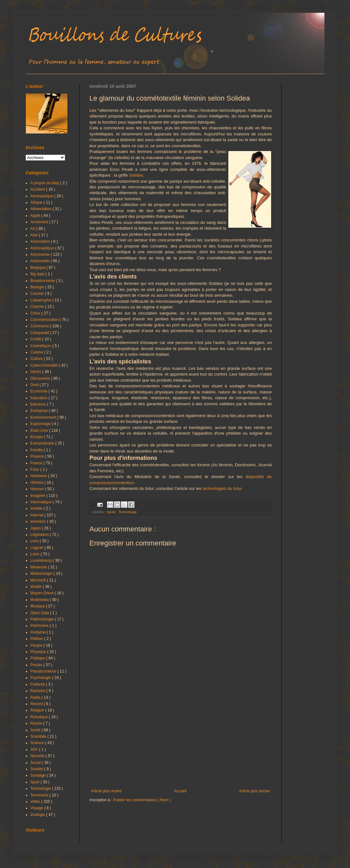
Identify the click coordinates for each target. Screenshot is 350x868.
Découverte (41, 378)
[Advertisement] (181, 736)
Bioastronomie (43, 281)
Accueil (180, 791)
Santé (112, 512)
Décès (36, 372)
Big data (38, 274)
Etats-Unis (40, 430)
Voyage (37, 808)
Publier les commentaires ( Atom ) (142, 800)
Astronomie (41, 255)
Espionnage (41, 424)
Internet (37, 515)
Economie (39, 391)
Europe (37, 437)
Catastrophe (41, 300)
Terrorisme (40, 795)
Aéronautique (42, 196)
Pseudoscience (44, 671)
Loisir (35, 554)
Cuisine (37, 352)
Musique (38, 606)
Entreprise (40, 411)
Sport (35, 782)
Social (36, 763)
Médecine (39, 567)
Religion (38, 710)
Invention (39, 522)
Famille (37, 450)
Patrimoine (40, 626)
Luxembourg (42, 560)
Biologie (38, 287)
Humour (38, 489)
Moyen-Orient (42, 593)
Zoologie (38, 815)
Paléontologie (42, 619)
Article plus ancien (255, 791)
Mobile (37, 587)
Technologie (128, 512)
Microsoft (39, 580)
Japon (36, 528)
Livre (35, 541)
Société (37, 769)
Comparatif (40, 333)
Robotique (40, 717)
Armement (40, 222)
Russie (37, 723)
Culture (37, 359)
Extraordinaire (43, 443)
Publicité (38, 684)
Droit (35, 385)
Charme (38, 307)
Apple (36, 216)
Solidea (136, 175)
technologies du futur (222, 488)
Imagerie (38, 496)
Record (37, 704)
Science (38, 743)
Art (33, 229)
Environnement (44, 417)
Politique (38, 658)
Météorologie (42, 574)
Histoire (37, 483)
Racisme (38, 691)
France (37, 463)
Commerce (40, 326)
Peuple (37, 645)
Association (41, 241)
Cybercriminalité (45, 365)
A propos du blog (45, 183)
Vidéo (36, 802)
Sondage (38, 775)
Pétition (37, 639)
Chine (36, 313)
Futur (35, 469)
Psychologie (41, 678)
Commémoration (45, 320)
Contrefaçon (41, 346)
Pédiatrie (38, 632)
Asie (35, 235)
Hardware (39, 476)
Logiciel (37, 548)
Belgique (38, 268)
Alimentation (41, 209)
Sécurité (38, 756)
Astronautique (43, 248)
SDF (35, 750)
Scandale (39, 736)
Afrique (37, 202)
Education (39, 398)
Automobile (40, 261)
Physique (39, 652)
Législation (40, 535)
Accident (38, 189)
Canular (38, 293)
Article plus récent (106, 791)
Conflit (36, 339)
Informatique (42, 502)
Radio (36, 697)
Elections (39, 404)
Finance (38, 456)
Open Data (40, 613)
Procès (37, 665)
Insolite (37, 508)
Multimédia (40, 600)
